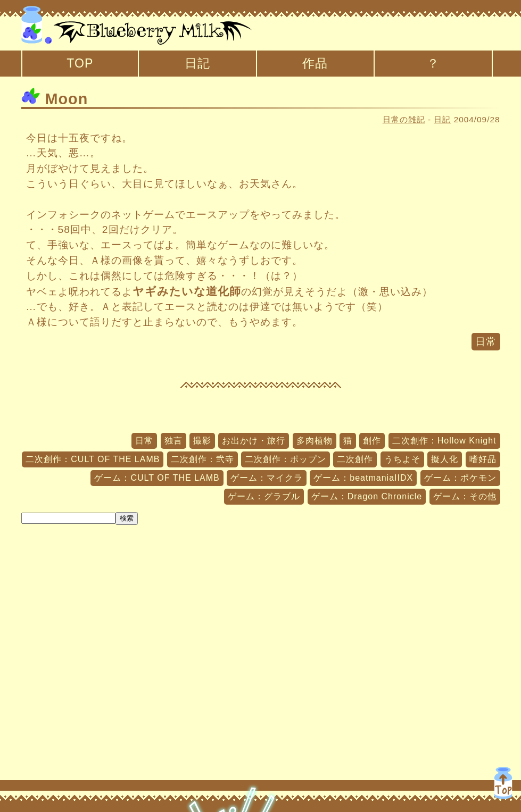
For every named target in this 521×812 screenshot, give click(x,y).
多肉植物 (315, 441)
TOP (80, 63)
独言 (173, 441)
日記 (197, 63)
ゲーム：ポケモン (460, 478)
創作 (372, 441)
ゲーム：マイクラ (267, 478)
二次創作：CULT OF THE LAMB (93, 459)
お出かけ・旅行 (254, 441)
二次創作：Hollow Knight (444, 441)
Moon (55, 99)
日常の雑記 (404, 119)
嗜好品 (483, 459)
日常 (486, 342)
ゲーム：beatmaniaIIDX (363, 478)
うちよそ (402, 459)
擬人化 (445, 459)
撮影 (202, 441)
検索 (127, 518)
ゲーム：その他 (465, 496)
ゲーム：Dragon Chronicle (367, 496)
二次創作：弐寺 (202, 459)
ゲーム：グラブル (264, 496)
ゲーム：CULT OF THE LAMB (157, 478)
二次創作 (355, 459)
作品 (315, 63)
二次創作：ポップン (286, 459)
